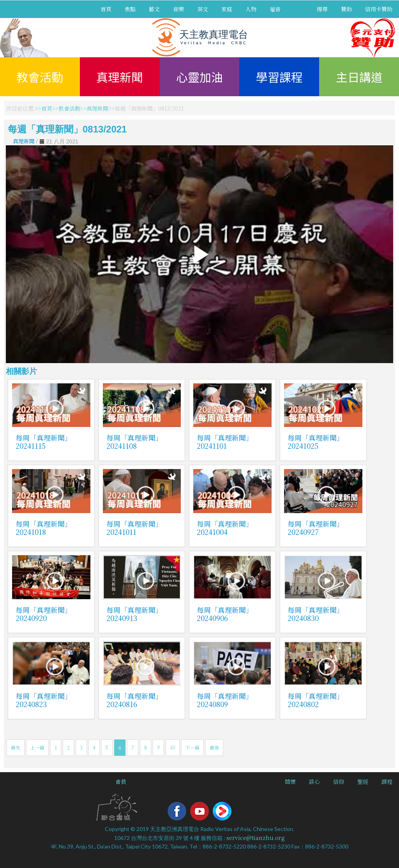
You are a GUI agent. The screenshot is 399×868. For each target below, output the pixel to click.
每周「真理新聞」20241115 (44, 442)
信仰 (339, 782)
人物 (251, 9)
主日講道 (359, 77)
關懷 (290, 782)
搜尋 (322, 9)
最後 (214, 747)
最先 (16, 747)
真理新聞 (120, 77)
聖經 (363, 782)
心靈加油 (199, 77)
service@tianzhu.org (256, 838)
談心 (314, 782)
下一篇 (192, 747)
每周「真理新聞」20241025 (316, 442)
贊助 (346, 9)
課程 (387, 782)
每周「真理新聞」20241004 (225, 528)
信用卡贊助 (379, 9)
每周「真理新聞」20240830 (316, 614)
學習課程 (279, 77)
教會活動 (40, 77)
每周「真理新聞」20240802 (316, 700)
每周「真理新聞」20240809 (225, 700)
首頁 (106, 9)
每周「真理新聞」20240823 (44, 700)
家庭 (227, 9)
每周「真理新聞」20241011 (134, 528)
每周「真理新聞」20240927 (316, 528)
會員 (121, 782)
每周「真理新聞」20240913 (134, 614)
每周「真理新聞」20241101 (225, 442)
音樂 (178, 9)
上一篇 (37, 747)
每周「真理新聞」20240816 (134, 700)
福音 (275, 9)
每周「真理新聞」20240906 (225, 614)
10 (173, 747)
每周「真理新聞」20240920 (44, 614)
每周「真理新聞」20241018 (44, 528)
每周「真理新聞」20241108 (134, 442)
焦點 (130, 9)
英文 (203, 9)
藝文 (154, 9)
